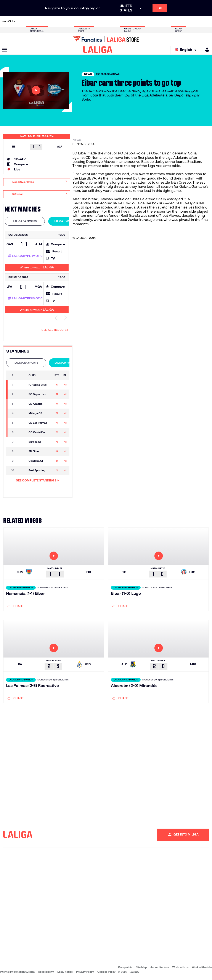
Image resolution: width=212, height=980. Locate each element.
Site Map (141, 967)
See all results (55, 330)
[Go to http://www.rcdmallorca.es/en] (139, 21)
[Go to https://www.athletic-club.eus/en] (22, 21)
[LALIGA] (98, 50)
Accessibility (46, 972)
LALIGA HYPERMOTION (68, 221)
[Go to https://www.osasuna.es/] (41, 21)
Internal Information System (17, 972)
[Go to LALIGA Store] (106, 39)
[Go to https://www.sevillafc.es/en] (188, 21)
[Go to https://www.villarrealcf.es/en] (207, 21)
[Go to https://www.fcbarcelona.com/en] (71, 21)
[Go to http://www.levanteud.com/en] (100, 21)
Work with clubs (202, 967)
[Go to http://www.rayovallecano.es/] (109, 21)
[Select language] (187, 50)
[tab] (25, 221)
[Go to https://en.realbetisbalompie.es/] (149, 21)
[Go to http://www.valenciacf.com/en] (197, 21)
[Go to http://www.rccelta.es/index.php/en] (119, 21)
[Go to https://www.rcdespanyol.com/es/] (129, 21)
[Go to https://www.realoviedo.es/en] (168, 21)
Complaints (125, 967)
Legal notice (65, 972)
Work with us (180, 967)
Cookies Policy (106, 972)
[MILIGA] (206, 50)
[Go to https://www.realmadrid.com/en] (158, 21)
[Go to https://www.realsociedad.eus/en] (178, 21)
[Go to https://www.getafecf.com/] (80, 21)
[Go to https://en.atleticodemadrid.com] (32, 21)
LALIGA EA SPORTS (25, 221)
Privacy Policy (85, 972)
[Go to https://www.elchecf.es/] (61, 21)
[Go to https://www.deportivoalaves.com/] (51, 21)
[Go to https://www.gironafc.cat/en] (90, 21)
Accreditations (160, 967)
